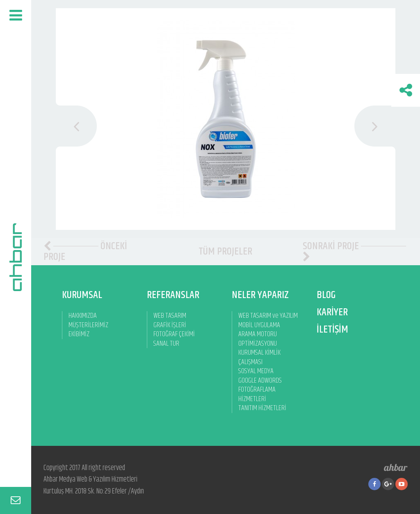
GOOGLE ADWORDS (260, 381)
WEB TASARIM (170, 316)
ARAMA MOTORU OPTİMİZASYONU (258, 339)
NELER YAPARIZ (260, 295)
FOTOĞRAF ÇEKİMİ (174, 334)
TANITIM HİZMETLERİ (262, 408)
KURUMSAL (82, 295)
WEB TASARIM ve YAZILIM (268, 316)
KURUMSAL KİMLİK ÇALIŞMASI (259, 357)
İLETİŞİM (332, 329)
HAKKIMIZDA (83, 316)
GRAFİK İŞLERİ (170, 325)
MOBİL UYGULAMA (259, 325)
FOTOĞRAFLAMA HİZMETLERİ (257, 394)
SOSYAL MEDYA (256, 371)
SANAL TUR (166, 344)
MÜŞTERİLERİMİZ (88, 325)
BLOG (326, 295)
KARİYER (332, 312)
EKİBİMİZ (79, 334)
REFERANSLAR (173, 295)
